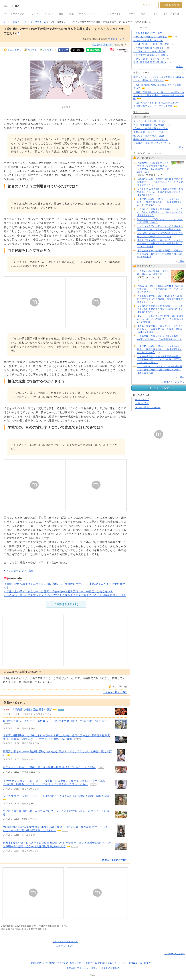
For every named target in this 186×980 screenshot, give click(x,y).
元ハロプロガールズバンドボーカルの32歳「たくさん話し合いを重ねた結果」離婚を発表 (56, 796)
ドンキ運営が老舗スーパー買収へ (151, 55)
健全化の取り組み (111, 968)
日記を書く (48, 50)
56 (170, 121)
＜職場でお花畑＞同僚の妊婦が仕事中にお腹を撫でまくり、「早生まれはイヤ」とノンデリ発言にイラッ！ (160, 182)
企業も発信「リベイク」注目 (148, 132)
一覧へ (180, 67)
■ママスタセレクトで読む (19, 571)
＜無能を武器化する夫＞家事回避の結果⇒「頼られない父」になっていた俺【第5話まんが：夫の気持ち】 (160, 360)
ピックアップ (140, 28)
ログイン (148, 5)
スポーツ (131, 14)
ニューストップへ (65, 946)
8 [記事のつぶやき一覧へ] (93, 785)
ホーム (6, 22)
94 (172, 129)
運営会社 (71, 968)
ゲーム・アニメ (87, 14)
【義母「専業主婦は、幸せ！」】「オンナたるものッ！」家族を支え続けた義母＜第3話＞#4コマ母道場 (160, 243)
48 (169, 125)
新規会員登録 (171, 5)
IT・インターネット (111, 14)
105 (169, 136)
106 (172, 55)
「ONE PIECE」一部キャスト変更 (151, 44)
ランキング (139, 153)
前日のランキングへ (174, 382)
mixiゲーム (91, 963)
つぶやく (32, 50)
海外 (143, 14)
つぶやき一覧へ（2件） (115, 692)
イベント (122, 963)
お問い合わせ (77, 963)
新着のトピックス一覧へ (115, 860)
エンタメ (34, 14)
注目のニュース (141, 112)
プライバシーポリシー (88, 968)
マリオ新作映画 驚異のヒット (149, 48)
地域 (71, 14)
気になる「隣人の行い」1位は (149, 136)
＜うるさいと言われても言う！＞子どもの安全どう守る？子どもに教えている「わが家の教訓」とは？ (65, 595)
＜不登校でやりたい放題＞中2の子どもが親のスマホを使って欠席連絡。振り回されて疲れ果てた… (160, 299)
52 (172, 140)
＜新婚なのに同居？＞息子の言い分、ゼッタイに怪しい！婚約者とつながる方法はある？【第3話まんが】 (160, 212)
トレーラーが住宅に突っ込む (148, 40)
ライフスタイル (171, 14)
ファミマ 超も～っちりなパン (149, 59)
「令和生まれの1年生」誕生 (148, 33)
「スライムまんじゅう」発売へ (149, 51)
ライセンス (63, 963)
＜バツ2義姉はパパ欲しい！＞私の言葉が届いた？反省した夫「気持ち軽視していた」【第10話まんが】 (160, 370)
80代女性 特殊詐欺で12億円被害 (150, 37)
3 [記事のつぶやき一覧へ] (11, 815)
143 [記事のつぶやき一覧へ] (61, 710)
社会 (61, 14)
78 (167, 41)
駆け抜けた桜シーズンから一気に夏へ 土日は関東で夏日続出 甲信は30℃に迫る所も (55, 721)
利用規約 (51, 963)
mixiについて (38, 963)
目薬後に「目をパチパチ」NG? (150, 143)
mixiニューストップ (14, 14)
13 (168, 59)
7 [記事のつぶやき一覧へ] (7, 724)
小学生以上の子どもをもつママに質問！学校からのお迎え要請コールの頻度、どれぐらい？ (58, 591)
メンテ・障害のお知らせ (148, 408)
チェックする (14, 50)
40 (170, 143)
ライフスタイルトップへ (65, 942)
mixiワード (149, 963)
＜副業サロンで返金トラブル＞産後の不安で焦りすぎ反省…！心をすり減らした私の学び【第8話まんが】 (153, 167)
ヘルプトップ (142, 400)
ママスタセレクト (117, 39)
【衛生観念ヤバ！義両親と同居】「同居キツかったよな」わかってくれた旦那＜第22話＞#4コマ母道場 (160, 254)
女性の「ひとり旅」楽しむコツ (149, 121)
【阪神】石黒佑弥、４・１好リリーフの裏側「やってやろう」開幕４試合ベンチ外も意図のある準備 (159, 96)
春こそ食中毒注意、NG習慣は (149, 125)
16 (176, 37)
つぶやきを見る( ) (102, 44)
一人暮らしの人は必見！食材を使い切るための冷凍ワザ (153, 273)
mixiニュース (20, 22)
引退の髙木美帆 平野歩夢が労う (150, 62)
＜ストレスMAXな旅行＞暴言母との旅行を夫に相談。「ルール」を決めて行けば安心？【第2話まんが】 (160, 192)
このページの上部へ (175, 954)
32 (173, 44)
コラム (155, 14)
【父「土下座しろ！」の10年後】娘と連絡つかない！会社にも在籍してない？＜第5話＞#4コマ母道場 (160, 319)
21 (168, 48)
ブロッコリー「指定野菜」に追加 (151, 128)
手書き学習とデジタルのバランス (151, 139)
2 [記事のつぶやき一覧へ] (74, 847)
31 (167, 132)
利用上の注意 (142, 404)
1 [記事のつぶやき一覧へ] (65, 831)
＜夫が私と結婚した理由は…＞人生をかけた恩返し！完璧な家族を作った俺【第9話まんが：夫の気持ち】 (160, 202)
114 (170, 51)
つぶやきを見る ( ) (66, 604)
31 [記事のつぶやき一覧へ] (101, 768)
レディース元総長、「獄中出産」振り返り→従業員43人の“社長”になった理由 (49, 767)
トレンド (49, 14)
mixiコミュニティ (107, 963)
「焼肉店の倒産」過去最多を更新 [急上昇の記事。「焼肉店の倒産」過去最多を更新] (32, 710)
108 (166, 33)
